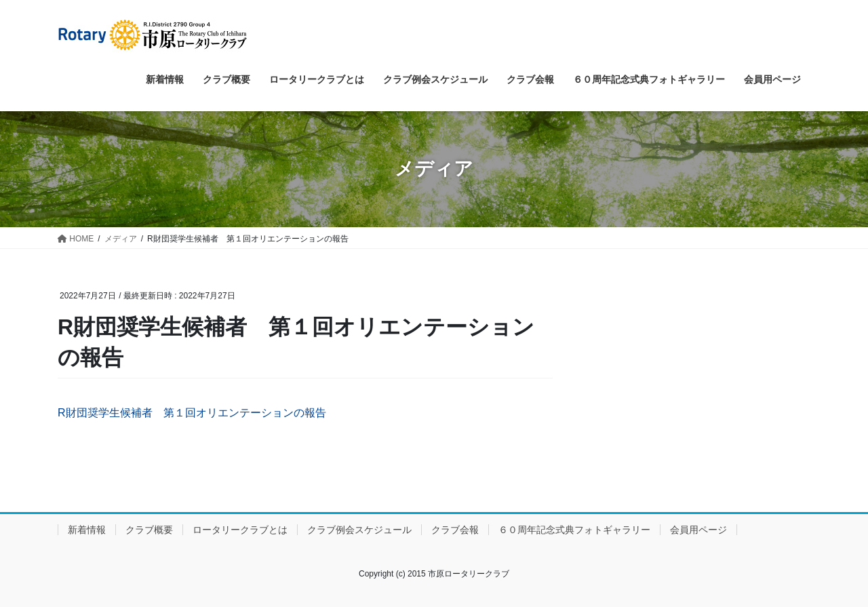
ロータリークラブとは (240, 530)
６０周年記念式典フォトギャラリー (574, 530)
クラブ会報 (455, 530)
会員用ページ (698, 530)
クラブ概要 (149, 530)
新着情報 (87, 530)
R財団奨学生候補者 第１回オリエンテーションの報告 (192, 413)
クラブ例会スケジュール (359, 530)
